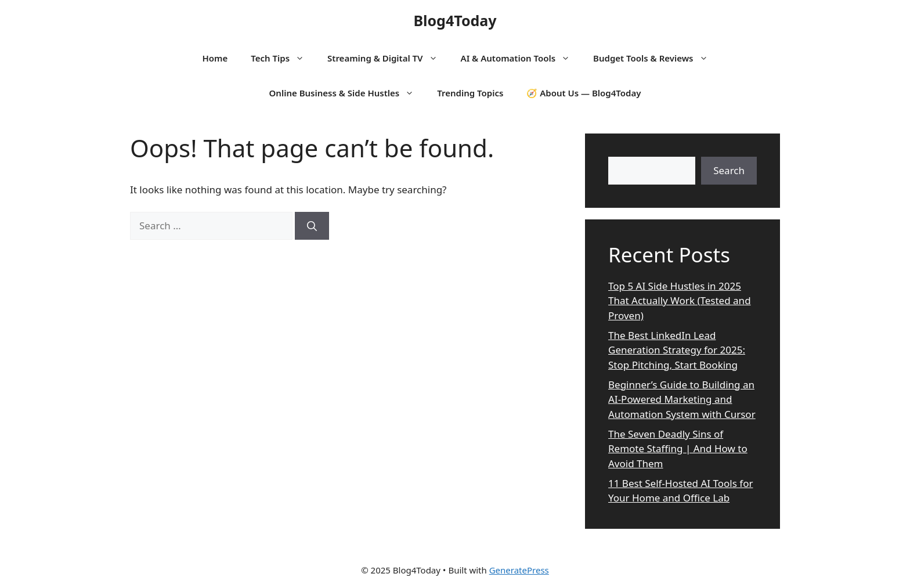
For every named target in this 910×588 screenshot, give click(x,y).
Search (729, 170)
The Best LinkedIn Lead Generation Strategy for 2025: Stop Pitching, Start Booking (677, 350)
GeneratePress (519, 570)
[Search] (312, 226)
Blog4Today (455, 20)
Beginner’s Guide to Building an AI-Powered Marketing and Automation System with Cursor (682, 399)
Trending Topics (470, 93)
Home (215, 58)
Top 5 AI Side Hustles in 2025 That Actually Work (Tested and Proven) (680, 301)
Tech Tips (283, 58)
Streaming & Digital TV (388, 58)
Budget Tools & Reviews (656, 58)
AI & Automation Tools (521, 58)
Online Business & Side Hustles (348, 93)
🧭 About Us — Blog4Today (584, 93)
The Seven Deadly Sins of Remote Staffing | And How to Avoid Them (678, 449)
